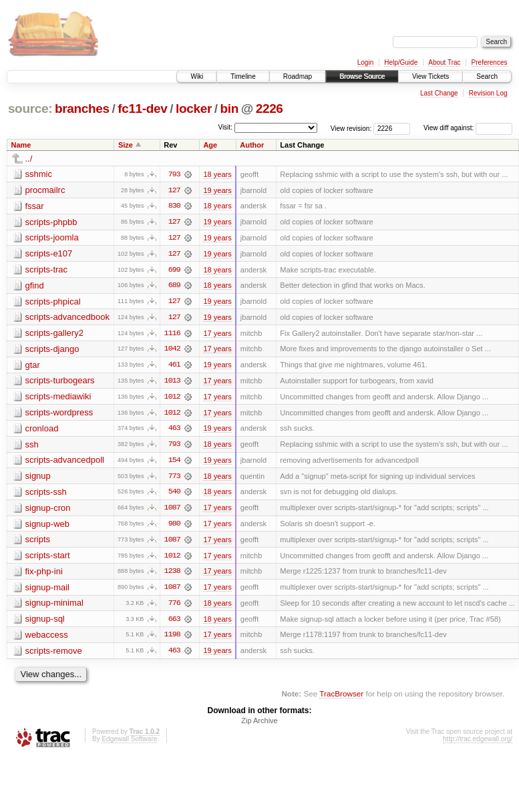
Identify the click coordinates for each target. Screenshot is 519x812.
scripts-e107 (49, 254)
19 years (217, 190)
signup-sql (45, 623)
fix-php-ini (44, 575)
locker (194, 109)
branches (82, 109)
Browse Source (362, 76)
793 (174, 174)
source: (30, 109)
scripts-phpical (53, 302)
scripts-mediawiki (58, 398)
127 (174, 190)
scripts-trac (47, 270)
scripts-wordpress (59, 414)
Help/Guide (401, 62)
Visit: (225, 127)
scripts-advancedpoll (65, 462)
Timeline (243, 76)
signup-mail (47, 591)
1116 (172, 335)
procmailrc (45, 190)
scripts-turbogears (60, 382)
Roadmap (298, 76)
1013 (172, 383)
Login (365, 62)
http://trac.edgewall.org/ (478, 744)
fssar (35, 206)
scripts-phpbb (51, 222)
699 (174, 270)
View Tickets (430, 76)
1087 (172, 511)
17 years (217, 335)
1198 (172, 639)
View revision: (351, 128)
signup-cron (48, 511)
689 (174, 286)
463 (174, 431)
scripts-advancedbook (67, 318)
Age (210, 145)
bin (229, 109)
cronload (42, 430)
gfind (35, 286)
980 (174, 527)
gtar (33, 366)
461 (174, 367)
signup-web (48, 527)
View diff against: (468, 128)
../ (29, 159)
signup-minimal (54, 607)
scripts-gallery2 (54, 334)
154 (174, 463)
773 (174, 479)
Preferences (490, 62)
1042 (172, 351)
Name (21, 145)
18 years (217, 174)
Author (252, 145)
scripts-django (52, 350)
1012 (172, 399)
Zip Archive (259, 725)
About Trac (444, 62)
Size (126, 145)
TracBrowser (341, 698)
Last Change (439, 93)
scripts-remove (54, 655)
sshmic (39, 174)
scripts (38, 543)
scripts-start (48, 559)
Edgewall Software (129, 744)
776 (174, 607)
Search (487, 76)
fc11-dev (142, 109)
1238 (172, 575)
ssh (32, 446)
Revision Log (488, 93)
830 (174, 206)
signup (38, 478)
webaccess (47, 639)
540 (174, 495)
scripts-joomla (52, 238)
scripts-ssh (46, 494)
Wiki (197, 76)
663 (174, 623)
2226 (270, 109)
